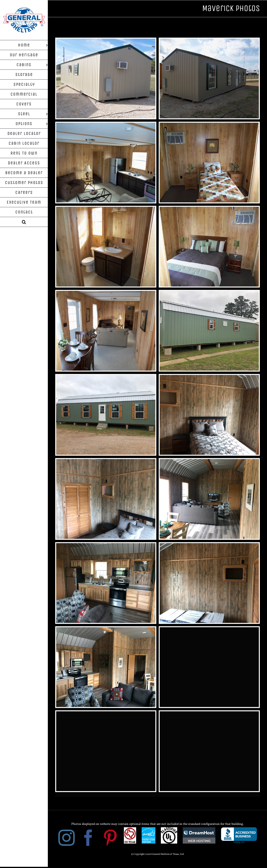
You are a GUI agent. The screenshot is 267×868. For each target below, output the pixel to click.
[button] (24, 222)
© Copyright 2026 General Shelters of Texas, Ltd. (158, 854)
